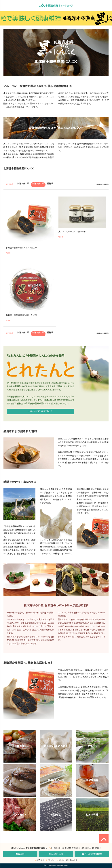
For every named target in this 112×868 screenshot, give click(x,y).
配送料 (20, 854)
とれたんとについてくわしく (40, 411)
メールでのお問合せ (92, 854)
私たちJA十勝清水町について (67, 860)
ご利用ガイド (40, 860)
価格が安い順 (23, 184)
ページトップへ (104, 839)
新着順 (50, 184)
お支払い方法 (56, 854)
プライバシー (51, 860)
